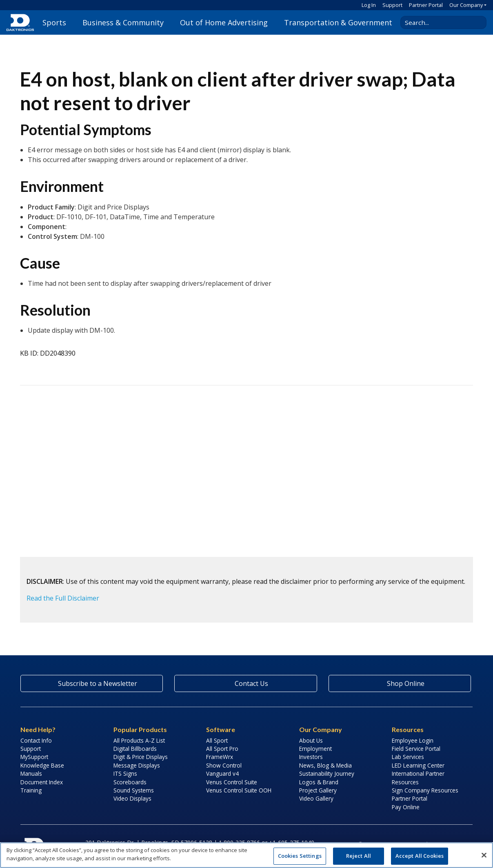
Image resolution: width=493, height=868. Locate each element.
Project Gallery (318, 790)
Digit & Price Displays (141, 757)
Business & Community (123, 22)
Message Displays (137, 765)
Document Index (42, 782)
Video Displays (132, 798)
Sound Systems (134, 790)
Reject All (359, 856)
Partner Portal (426, 5)
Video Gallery (316, 798)
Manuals (31, 773)
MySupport (34, 757)
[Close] (484, 855)
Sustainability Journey (327, 773)
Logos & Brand (319, 782)
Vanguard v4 (222, 773)
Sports (54, 22)
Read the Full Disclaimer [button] (63, 598)
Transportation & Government (338, 22)
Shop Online (400, 683)
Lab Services (408, 757)
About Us (311, 740)
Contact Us (246, 683)
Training (31, 790)
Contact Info (36, 740)
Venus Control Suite (232, 782)
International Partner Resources (418, 778)
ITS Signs (125, 773)
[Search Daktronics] (440, 22)
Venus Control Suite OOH (239, 790)
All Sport (217, 740)
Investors (311, 757)
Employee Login (413, 740)
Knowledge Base (42, 765)
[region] (246, 855)
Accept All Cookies (420, 856)
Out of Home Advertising (224, 22)
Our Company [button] (466, 5)
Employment (315, 749)
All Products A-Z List (139, 740)
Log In (369, 5)
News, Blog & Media (325, 765)
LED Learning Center (418, 765)
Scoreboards (130, 782)
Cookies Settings (300, 856)
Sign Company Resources (425, 790)
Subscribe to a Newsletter (92, 683)
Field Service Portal (416, 749)
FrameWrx (220, 757)
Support (392, 5)
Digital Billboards (135, 749)
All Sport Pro (222, 749)
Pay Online (406, 807)
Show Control (224, 765)
